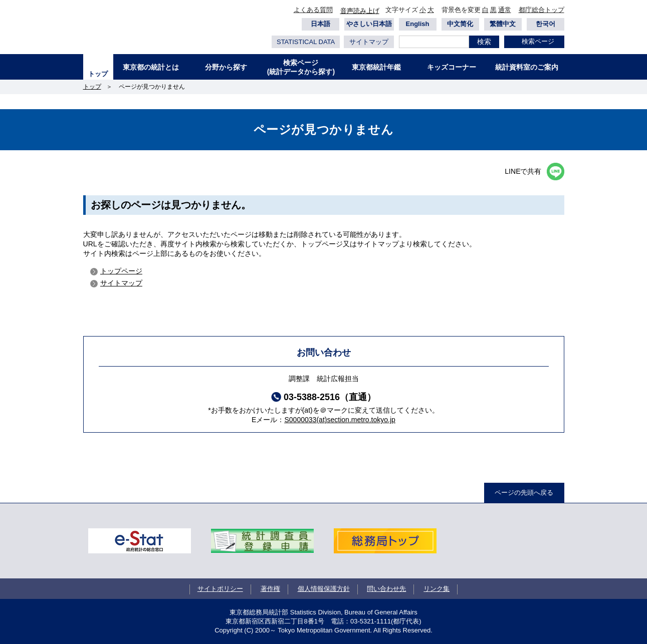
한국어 (546, 24)
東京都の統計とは (151, 67)
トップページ (121, 271)
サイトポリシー (220, 589)
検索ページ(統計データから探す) (301, 67)
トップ (98, 74)
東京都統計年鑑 (376, 67)
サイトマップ (369, 42)
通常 (505, 10)
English (418, 24)
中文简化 (460, 24)
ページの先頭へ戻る (524, 493)
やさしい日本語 (369, 24)
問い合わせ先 (386, 589)
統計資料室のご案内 (527, 67)
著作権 (270, 589)
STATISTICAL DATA (306, 42)
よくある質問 (313, 10)
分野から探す (226, 67)
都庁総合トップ (542, 10)
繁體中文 (503, 24)
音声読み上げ (360, 11)
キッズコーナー (452, 67)
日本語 (320, 24)
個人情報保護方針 (324, 589)
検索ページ (538, 41)
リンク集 (437, 589)
